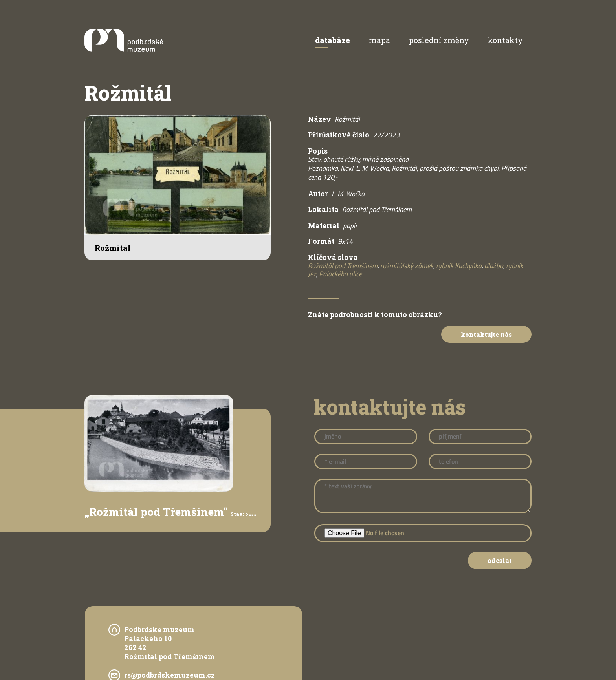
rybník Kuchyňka (459, 266)
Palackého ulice (340, 274)
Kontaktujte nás (483, 335)
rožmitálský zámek (407, 266)
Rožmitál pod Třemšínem (343, 266)
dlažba (494, 266)
